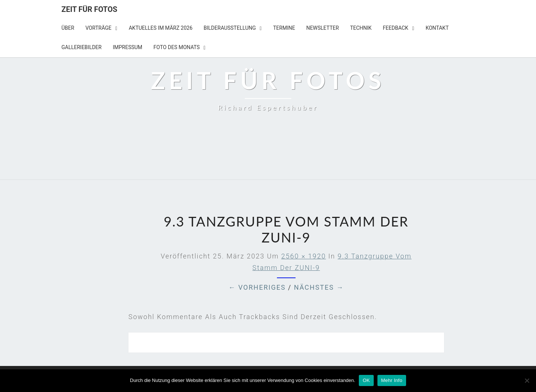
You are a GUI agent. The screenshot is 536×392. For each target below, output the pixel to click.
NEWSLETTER (323, 28)
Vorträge (98, 28)
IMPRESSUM (127, 47)
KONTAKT (437, 28)
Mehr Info (392, 380)
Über (68, 28)
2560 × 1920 (304, 256)
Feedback (395, 28)
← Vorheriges (257, 287)
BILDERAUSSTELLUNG (230, 28)
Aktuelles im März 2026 (161, 28)
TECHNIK (361, 28)
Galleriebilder (82, 47)
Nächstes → (319, 287)
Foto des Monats (176, 47)
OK (366, 380)
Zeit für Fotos (89, 9)
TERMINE (284, 28)
